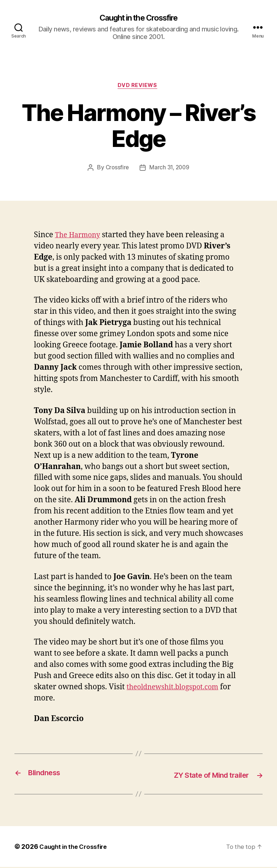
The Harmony (80, 237)
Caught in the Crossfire (138, 18)
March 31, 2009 (170, 170)
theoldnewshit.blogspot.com (177, 689)
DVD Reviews (138, 87)
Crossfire (116, 170)
